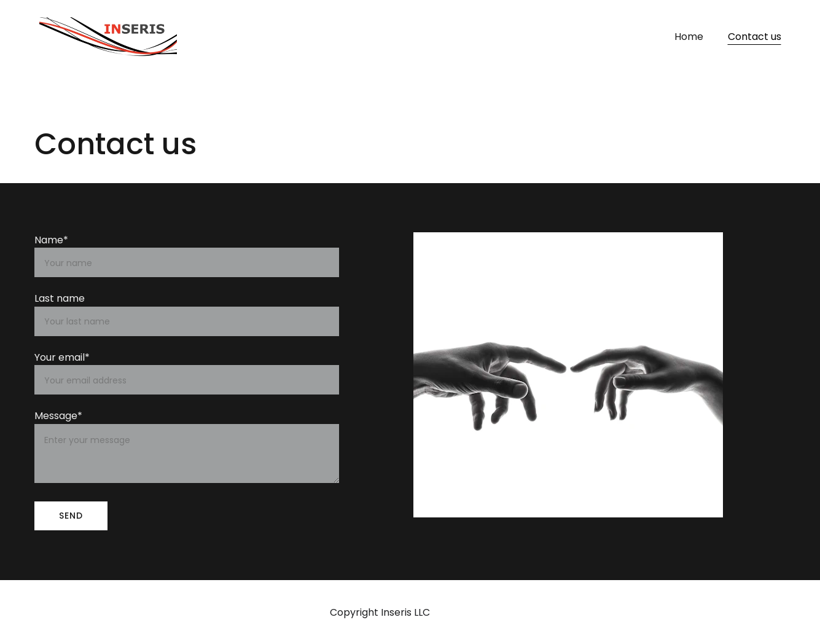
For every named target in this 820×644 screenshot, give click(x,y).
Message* (58, 416)
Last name (60, 298)
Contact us (755, 37)
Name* (51, 240)
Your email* (62, 357)
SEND (71, 516)
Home (689, 37)
